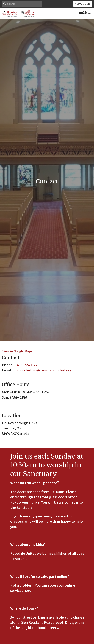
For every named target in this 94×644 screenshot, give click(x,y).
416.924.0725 (83, 4)
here (28, 591)
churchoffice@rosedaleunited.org (44, 370)
